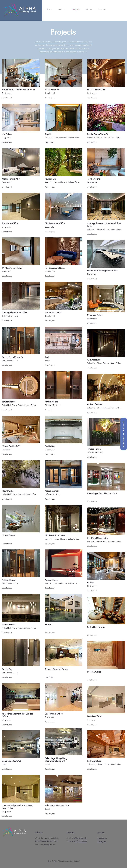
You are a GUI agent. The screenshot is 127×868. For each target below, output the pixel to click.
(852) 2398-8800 (81, 841)
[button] (124, 434)
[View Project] (11, 98)
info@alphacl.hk (79, 838)
